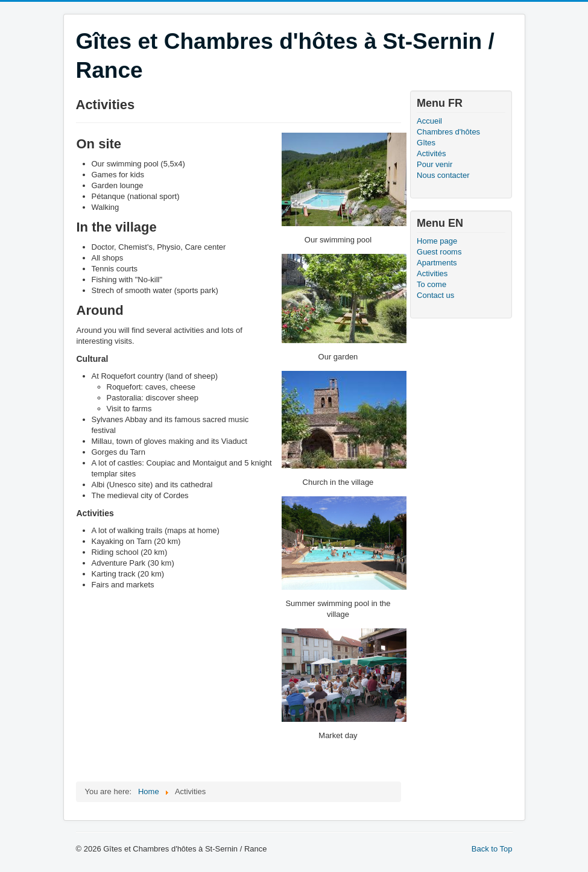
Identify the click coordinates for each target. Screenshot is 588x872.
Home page (437, 241)
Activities (432, 273)
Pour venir (435, 164)
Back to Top (492, 849)
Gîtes (426, 143)
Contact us (435, 295)
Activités (431, 153)
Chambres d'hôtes (448, 132)
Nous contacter (443, 175)
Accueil (429, 121)
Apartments (437, 263)
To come (432, 284)
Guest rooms (439, 252)
